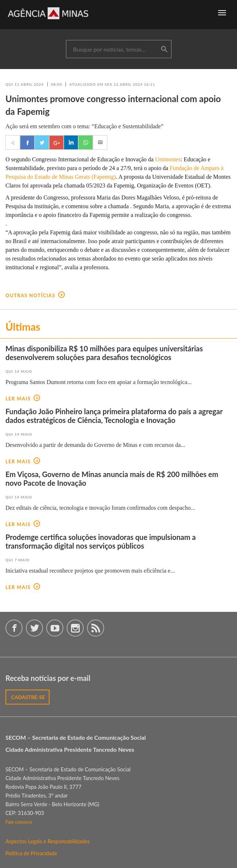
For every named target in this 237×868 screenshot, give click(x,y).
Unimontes (168, 159)
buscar (164, 49)
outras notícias (35, 295)
